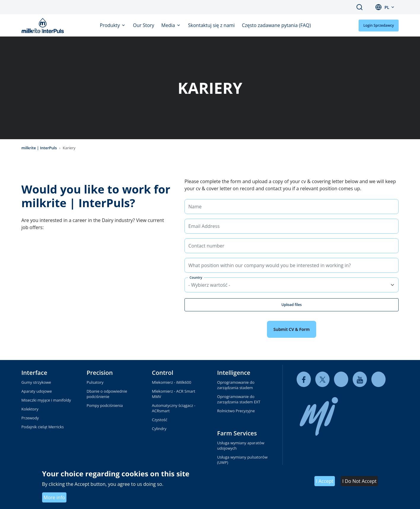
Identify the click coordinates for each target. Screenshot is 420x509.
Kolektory (30, 409)
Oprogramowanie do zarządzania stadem (236, 385)
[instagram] (378, 379)
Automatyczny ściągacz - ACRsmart (174, 408)
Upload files (292, 305)
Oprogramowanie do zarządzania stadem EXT (239, 399)
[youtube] (360, 379)
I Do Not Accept (359, 481)
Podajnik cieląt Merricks (43, 427)
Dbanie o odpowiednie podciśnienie (107, 394)
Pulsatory (95, 382)
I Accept (325, 481)
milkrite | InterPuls (39, 148)
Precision (100, 373)
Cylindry (159, 429)
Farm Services (237, 433)
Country (196, 277)
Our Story (144, 25)
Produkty (111, 25)
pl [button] (387, 7)
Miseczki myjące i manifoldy (46, 400)
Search (359, 7)
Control (163, 373)
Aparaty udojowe (37, 391)
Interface (34, 373)
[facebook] (304, 379)
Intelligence (234, 373)
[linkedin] (341, 379)
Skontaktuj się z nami (211, 25)
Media (169, 25)
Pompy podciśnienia (105, 405)
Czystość (160, 420)
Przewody (30, 418)
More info (54, 497)
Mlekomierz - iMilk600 (172, 382)
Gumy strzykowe (36, 382)
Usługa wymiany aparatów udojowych (241, 445)
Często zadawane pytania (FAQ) (276, 25)
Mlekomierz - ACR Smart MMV (174, 394)
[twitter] (322, 379)
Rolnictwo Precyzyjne (236, 411)
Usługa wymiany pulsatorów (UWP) (242, 460)
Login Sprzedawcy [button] (379, 25)
